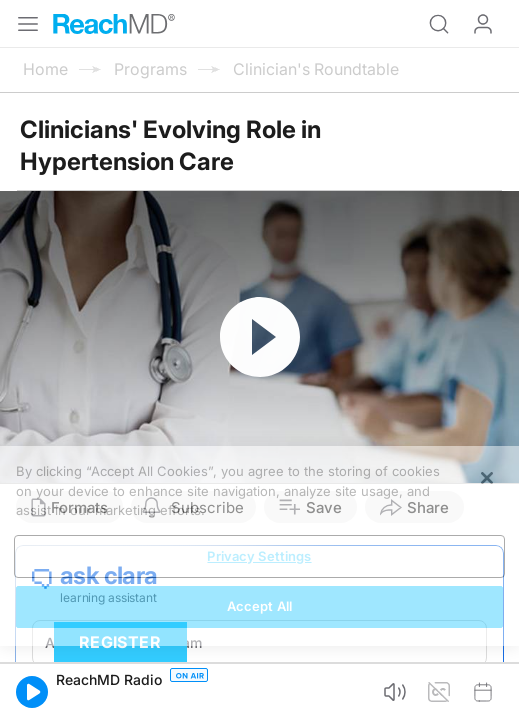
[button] (32, 692)
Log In (483, 24)
